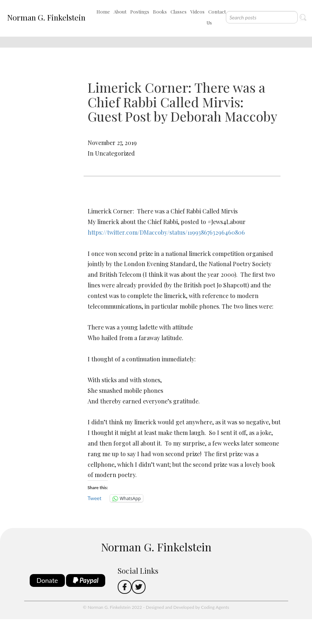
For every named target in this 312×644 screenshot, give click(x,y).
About (120, 12)
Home (103, 12)
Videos (197, 12)
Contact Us (216, 17)
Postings (140, 12)
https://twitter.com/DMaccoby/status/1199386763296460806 (166, 232)
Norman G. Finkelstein (46, 17)
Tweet (95, 498)
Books (160, 12)
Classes (179, 12)
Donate (47, 580)
